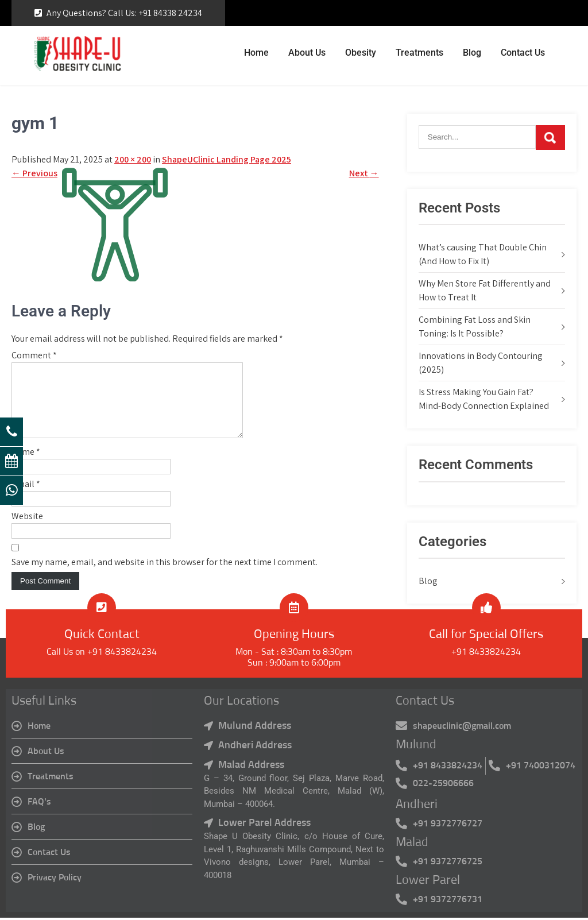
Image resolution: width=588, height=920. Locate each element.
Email (26, 498)
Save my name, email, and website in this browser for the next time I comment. (165, 576)
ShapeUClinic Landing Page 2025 (227, 159)
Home (256, 53)
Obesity (361, 53)
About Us (307, 53)
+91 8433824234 (486, 655)
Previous (34, 173)
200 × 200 (133, 159)
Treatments (419, 53)
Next (364, 173)
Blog (472, 53)
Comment (34, 355)
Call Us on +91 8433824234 (102, 655)
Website (27, 530)
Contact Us (523, 53)
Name (26, 465)
